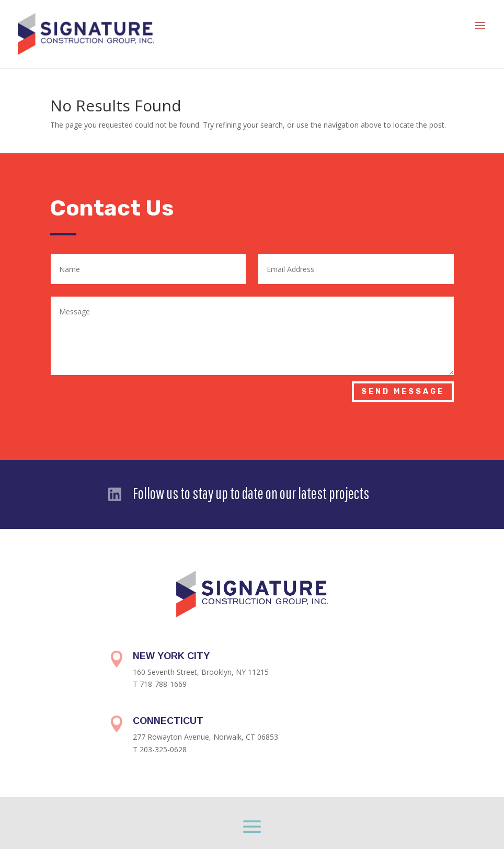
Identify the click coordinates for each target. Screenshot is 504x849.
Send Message (403, 392)
